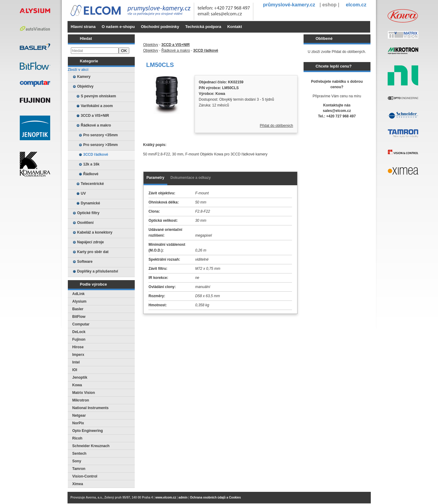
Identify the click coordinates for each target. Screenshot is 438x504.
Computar (81, 324)
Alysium (80, 301)
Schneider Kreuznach (91, 446)
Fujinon (79, 339)
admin (183, 497)
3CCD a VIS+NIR (95, 116)
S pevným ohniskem (99, 96)
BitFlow (79, 317)
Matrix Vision (84, 393)
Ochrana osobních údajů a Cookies (215, 497)
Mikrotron (81, 400)
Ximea (78, 484)
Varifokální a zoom (97, 106)
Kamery (84, 77)
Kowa (77, 385)
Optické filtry (88, 213)
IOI (75, 370)
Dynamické (90, 203)
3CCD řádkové (96, 155)
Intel (76, 362)
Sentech (80, 454)
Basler (78, 309)
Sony (77, 461)
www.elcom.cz (166, 497)
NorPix (78, 423)
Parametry (156, 178)
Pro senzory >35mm (101, 145)
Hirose (78, 347)
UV (83, 193)
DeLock (79, 332)
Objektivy (85, 86)
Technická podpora (203, 27)
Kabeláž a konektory (95, 232)
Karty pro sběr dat (93, 252)
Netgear (79, 415)
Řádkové (91, 174)
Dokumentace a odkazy (191, 178)
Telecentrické (92, 184)
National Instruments (90, 408)
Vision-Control (85, 476)
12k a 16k (91, 164)
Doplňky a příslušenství (98, 271)
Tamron (79, 469)
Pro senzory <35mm (101, 135)
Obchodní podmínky (160, 27)
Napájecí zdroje (91, 242)
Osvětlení (85, 223)
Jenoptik (80, 377)
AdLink (79, 294)
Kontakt (235, 27)
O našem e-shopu (118, 27)
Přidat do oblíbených (276, 126)
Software (85, 262)
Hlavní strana (83, 27)
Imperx (78, 355)
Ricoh (77, 438)
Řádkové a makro (96, 125)
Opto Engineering (88, 431)
